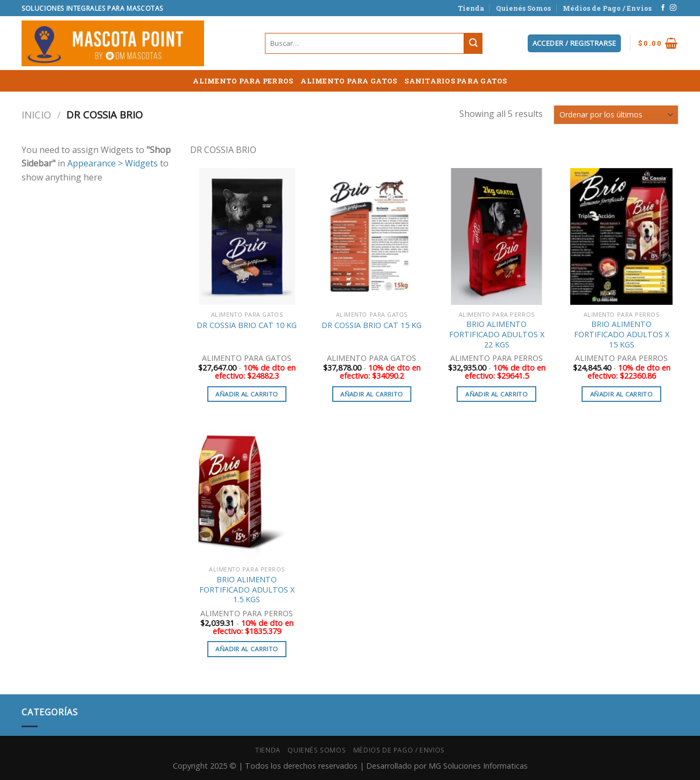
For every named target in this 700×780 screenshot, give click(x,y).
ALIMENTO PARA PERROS (243, 81)
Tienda (471, 8)
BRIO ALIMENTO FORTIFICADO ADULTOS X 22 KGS (497, 334)
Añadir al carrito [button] (247, 394)
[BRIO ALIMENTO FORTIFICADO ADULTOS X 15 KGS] (621, 236)
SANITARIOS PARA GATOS (456, 81)
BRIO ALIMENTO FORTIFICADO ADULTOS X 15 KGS (622, 334)
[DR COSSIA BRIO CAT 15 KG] (372, 236)
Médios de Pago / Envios (607, 8)
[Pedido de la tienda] (616, 114)
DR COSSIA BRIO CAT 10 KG (247, 325)
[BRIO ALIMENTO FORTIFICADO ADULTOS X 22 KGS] (496, 236)
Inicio (36, 114)
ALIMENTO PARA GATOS (349, 81)
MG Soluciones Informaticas (478, 766)
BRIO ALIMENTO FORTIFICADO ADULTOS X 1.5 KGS (247, 590)
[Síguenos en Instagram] (673, 8)
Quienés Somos (523, 8)
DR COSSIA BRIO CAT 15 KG (372, 325)
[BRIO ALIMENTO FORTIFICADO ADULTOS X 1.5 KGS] (247, 492)
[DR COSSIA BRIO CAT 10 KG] (247, 236)
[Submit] (473, 44)
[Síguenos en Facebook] (663, 8)
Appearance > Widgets (113, 163)
